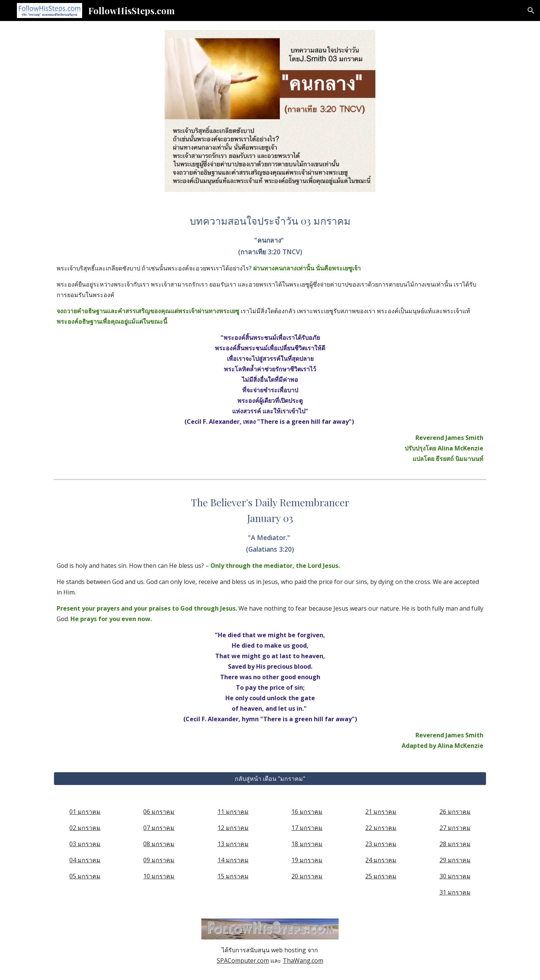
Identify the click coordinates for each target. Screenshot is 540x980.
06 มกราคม (159, 812)
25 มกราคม (381, 876)
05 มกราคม (85, 876)
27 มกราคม (455, 828)
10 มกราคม (159, 876)
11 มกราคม (233, 812)
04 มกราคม (85, 860)
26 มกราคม (455, 812)
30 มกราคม (455, 876)
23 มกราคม (381, 844)
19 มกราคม (307, 860)
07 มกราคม (159, 828)
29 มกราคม (455, 860)
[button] (531, 11)
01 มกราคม (85, 812)
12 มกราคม (233, 828)
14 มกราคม (233, 860)
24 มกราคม (381, 860)
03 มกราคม (85, 844)
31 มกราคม (455, 892)
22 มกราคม (381, 828)
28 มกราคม (455, 844)
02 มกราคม (85, 828)
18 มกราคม (307, 844)
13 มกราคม (233, 844)
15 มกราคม (233, 876)
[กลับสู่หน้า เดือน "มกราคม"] (270, 779)
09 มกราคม (159, 860)
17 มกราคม (307, 828)
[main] (270, 338)
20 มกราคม (307, 876)
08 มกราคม (159, 844)
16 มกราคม (307, 812)
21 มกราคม (381, 812)
